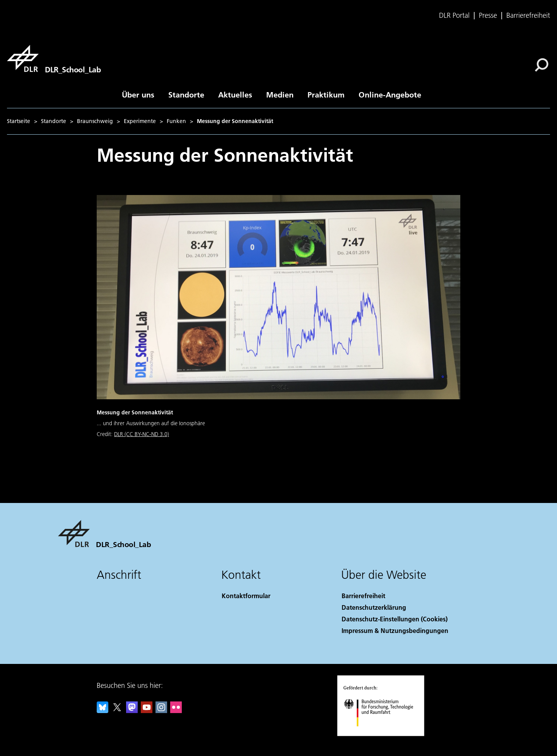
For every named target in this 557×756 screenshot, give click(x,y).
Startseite (19, 121)
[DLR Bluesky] (103, 711)
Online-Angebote (390, 94)
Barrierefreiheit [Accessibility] (363, 596)
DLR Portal (454, 15)
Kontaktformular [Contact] (246, 596)
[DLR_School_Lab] (54, 58)
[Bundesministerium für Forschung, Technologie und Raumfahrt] (386, 734)
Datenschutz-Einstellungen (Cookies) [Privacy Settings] (395, 619)
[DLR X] (117, 711)
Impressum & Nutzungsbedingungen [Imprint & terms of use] (395, 630)
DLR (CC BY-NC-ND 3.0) (142, 434)
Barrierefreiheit (528, 15)
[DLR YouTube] (147, 711)
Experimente (140, 121)
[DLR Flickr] (176, 711)
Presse (488, 15)
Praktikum (326, 94)
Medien (280, 94)
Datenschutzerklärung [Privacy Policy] (374, 607)
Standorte (186, 94)
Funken (176, 121)
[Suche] (542, 65)
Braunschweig (95, 121)
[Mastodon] (132, 711)
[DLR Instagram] (161, 711)
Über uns (138, 94)
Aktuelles (235, 94)
